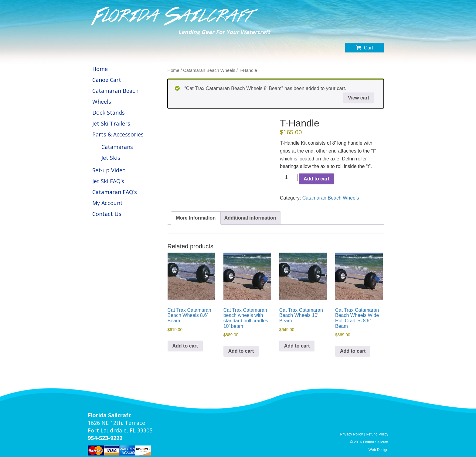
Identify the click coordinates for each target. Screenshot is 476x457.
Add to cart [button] (185, 346)
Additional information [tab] (250, 218)
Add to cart (316, 179)
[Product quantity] (289, 177)
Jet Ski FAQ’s (108, 181)
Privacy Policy (351, 434)
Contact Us (107, 214)
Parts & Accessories (118, 134)
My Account (107, 203)
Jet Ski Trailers (111, 123)
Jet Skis (111, 158)
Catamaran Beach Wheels (209, 70)
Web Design (378, 450)
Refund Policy (377, 434)
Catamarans (117, 147)
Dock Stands (109, 113)
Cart (364, 49)
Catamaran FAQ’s (115, 192)
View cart (359, 98)
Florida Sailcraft (173, 16)
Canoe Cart (107, 80)
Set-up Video (109, 170)
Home (100, 69)
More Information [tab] (196, 218)
